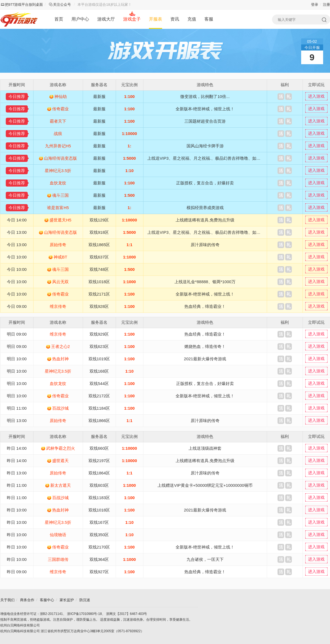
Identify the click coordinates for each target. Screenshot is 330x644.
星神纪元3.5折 (58, 171)
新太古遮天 (61, 485)
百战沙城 (60, 408)
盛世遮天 (60, 461)
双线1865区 (99, 245)
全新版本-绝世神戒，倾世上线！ (205, 109)
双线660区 (99, 448)
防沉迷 (85, 600)
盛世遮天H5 (60, 220)
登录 (315, 5)
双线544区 (99, 383)
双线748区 (99, 269)
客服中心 (47, 600)
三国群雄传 (58, 559)
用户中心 (80, 19)
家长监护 (67, 600)
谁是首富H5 (58, 208)
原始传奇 (58, 245)
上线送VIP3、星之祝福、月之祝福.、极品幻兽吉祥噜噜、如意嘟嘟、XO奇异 (217, 158)
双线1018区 (99, 282)
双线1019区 (99, 359)
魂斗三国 (60, 195)
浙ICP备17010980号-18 (84, 614)
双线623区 (99, 346)
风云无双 (60, 282)
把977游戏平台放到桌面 (22, 5)
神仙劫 (61, 96)
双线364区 (99, 559)
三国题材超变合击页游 (205, 121)
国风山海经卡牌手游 (205, 146)
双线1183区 (99, 498)
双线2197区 (99, 461)
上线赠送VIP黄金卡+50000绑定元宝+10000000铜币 (205, 485)
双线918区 (99, 232)
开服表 (156, 19)
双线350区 (99, 535)
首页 (59, 19)
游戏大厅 (106, 19)
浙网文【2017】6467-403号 (127, 614)
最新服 (99, 96)
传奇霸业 (60, 109)
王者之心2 (60, 346)
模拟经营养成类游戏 (205, 208)
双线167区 (99, 522)
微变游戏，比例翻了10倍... (205, 96)
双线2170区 (99, 547)
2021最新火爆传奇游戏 (205, 359)
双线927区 (99, 572)
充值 (192, 19)
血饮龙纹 (58, 183)
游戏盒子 (132, 19)
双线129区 (99, 220)
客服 (209, 19)
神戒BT (60, 257)
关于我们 (7, 600)
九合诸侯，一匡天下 (205, 559)
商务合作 (27, 600)
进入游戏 (316, 96)
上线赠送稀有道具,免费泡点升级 (205, 220)
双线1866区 (99, 421)
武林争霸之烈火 (61, 448)
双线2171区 (99, 294)
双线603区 (99, 485)
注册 (326, 5)
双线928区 (99, 306)
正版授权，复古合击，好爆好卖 (205, 183)
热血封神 (60, 359)
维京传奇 (58, 306)
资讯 (175, 19)
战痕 (58, 133)
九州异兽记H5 (58, 146)
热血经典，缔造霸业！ (205, 306)
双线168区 (99, 371)
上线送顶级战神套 (205, 448)
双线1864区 (99, 473)
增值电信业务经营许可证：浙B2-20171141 (32, 614)
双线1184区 (99, 408)
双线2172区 (99, 396)
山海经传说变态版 (60, 158)
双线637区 (99, 257)
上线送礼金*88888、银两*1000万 (205, 282)
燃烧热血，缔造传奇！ (205, 346)
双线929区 (99, 334)
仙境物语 (58, 535)
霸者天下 (58, 121)
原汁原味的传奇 (205, 245)
